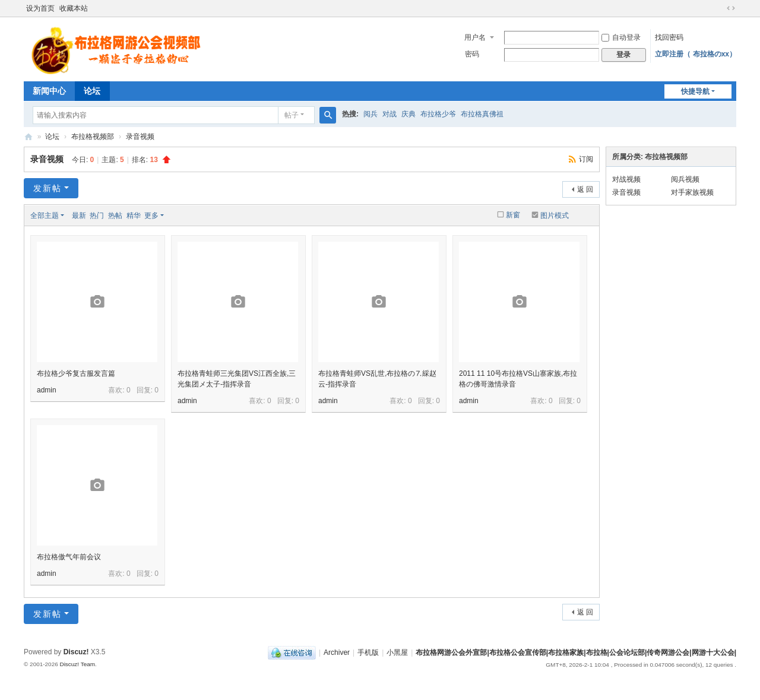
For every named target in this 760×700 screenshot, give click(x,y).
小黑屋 (397, 653)
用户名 (475, 37)
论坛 (92, 91)
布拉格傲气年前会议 (69, 557)
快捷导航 (695, 91)
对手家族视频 (692, 192)
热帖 (115, 216)
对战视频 (626, 179)
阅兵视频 (685, 179)
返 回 (585, 189)
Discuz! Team (77, 664)
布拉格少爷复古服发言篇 (76, 373)
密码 (472, 54)
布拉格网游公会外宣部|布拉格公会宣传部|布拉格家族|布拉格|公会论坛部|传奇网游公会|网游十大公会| (28, 137)
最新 (79, 216)
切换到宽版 (731, 8)
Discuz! (76, 652)
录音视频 (140, 137)
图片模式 (555, 216)
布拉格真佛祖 (482, 114)
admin (47, 390)
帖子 (292, 115)
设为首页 (40, 8)
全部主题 (45, 216)
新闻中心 (49, 91)
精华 (134, 216)
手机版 (368, 653)
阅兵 (370, 114)
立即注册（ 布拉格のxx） (696, 54)
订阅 (586, 159)
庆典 (408, 114)
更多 (151, 216)
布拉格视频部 (93, 137)
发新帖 (47, 188)
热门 (97, 216)
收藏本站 (74, 8)
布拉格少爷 (438, 114)
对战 (389, 114)
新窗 (513, 215)
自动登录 (621, 37)
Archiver (337, 653)
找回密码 (669, 37)
